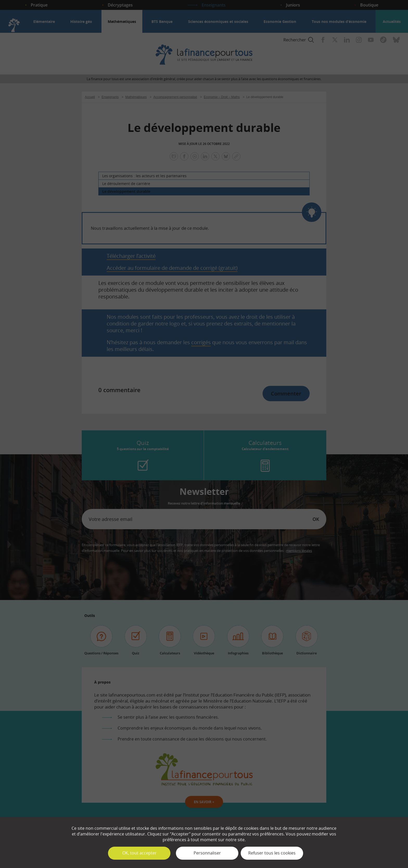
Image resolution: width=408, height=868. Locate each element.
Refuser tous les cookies (272, 853)
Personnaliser (207, 853)
